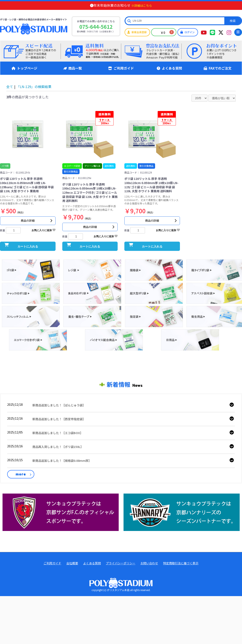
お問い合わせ (149, 574)
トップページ (24, 68)
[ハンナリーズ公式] (182, 522)
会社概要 (72, 574)
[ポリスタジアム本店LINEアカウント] (212, 32)
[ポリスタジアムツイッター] (221, 32)
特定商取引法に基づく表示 (181, 574)
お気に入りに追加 (44, 234)
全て (10, 87)
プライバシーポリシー (121, 574)
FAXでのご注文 (218, 68)
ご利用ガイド (121, 68)
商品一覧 (73, 68)
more (21, 484)
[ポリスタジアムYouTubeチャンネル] (204, 32)
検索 (233, 21)
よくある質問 (169, 68)
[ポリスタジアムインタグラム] (229, 32)
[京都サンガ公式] (61, 522)
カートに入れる (28, 255)
